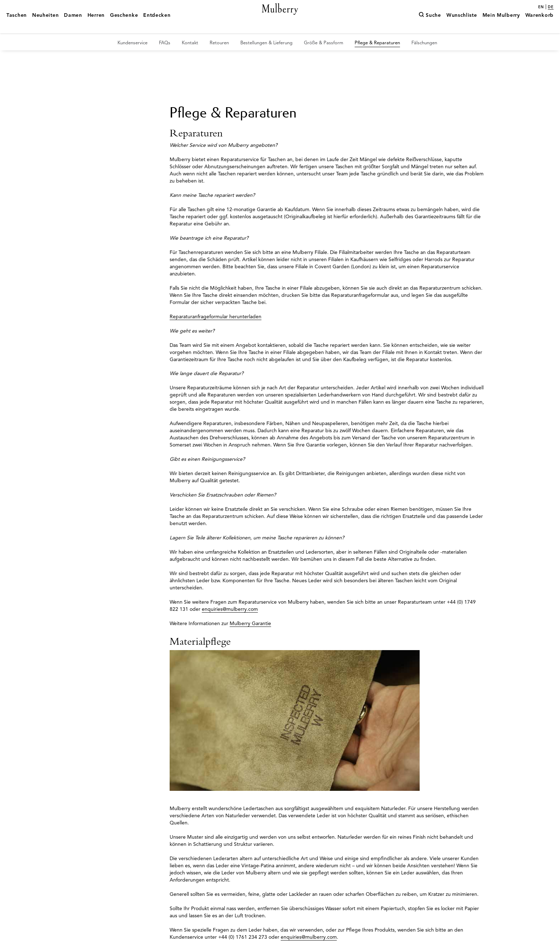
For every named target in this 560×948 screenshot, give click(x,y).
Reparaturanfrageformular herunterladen (216, 317)
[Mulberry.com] (280, 17)
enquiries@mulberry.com (230, 609)
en (541, 7)
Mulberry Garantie (250, 623)
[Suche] (430, 26)
